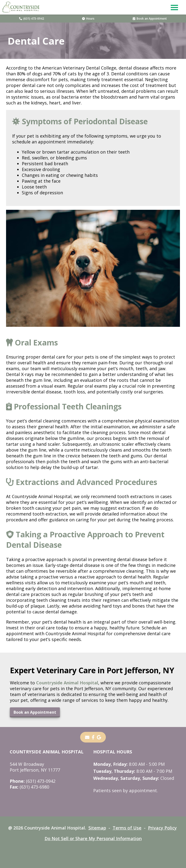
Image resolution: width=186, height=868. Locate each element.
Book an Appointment (150, 19)
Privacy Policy (162, 828)
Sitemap (97, 828)
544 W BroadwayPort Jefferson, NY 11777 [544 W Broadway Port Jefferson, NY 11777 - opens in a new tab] (35, 767)
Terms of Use (127, 828)
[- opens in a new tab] (93, 737)
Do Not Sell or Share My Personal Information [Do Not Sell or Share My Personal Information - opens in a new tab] (93, 838)
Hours (88, 19)
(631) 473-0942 (32, 19)
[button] (174, 7)
